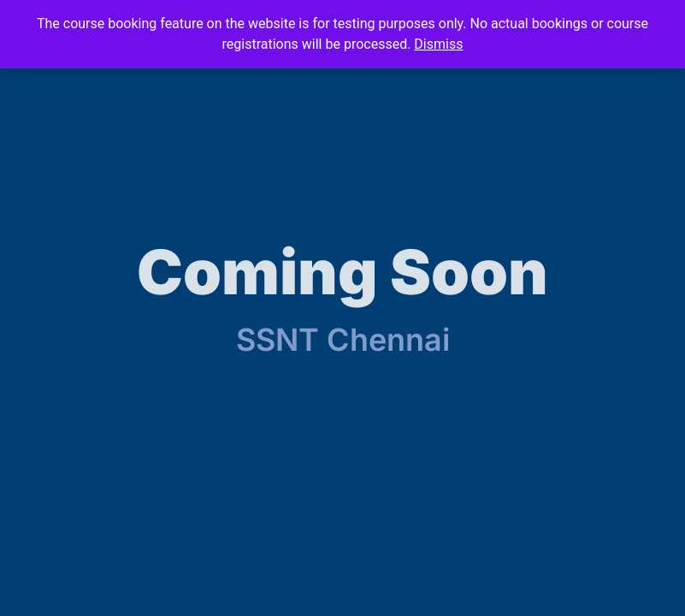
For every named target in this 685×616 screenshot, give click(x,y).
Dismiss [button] (438, 44)
